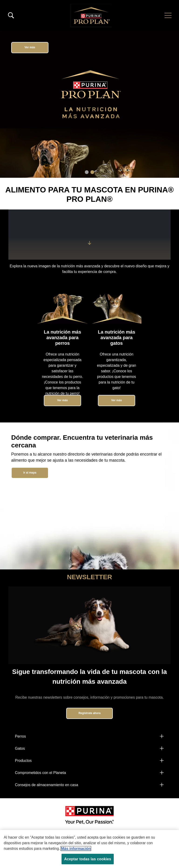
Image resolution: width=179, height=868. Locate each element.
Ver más (30, 47)
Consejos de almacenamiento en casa (46, 785)
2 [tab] (92, 172)
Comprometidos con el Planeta (40, 773)
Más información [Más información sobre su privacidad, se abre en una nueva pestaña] (76, 849)
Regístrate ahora (90, 713)
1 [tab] (87, 172)
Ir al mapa (30, 473)
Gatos (20, 748)
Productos (23, 761)
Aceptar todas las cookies (88, 859)
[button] (168, 15)
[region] (89, 849)
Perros (20, 736)
